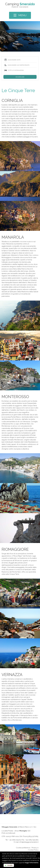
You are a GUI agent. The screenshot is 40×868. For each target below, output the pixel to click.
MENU (20, 15)
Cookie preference (23, 848)
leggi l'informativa (32, 863)
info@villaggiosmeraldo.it (29, 842)
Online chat (11, 848)
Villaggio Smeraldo (9, 827)
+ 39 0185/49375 (15, 840)
